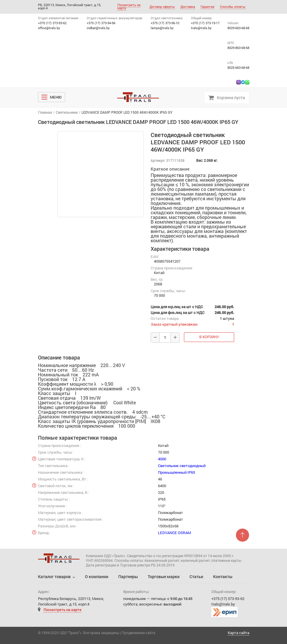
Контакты (223, 577)
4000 (162, 459)
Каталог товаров (54, 577)
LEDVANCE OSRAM (174, 533)
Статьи (196, 577)
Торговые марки (164, 577)
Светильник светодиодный (182, 466)
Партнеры (128, 577)
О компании (97, 577)
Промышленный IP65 (176, 472)
